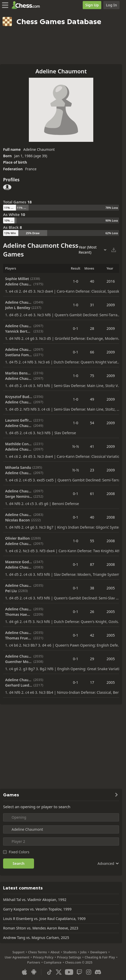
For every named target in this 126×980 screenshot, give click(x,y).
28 (92, 328)
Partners (34, 962)
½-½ (75, 446)
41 (92, 446)
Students (70, 952)
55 (92, 541)
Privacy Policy (43, 957)
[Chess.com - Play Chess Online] (27, 5)
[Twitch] (79, 972)
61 (92, 494)
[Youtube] (69, 972)
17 (92, 682)
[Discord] (98, 972)
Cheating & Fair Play (100, 957)
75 (92, 376)
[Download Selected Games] (114, 250)
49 (92, 399)
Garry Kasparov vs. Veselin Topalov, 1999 (37, 909)
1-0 (76, 281)
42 (92, 635)
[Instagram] (89, 972)
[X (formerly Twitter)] (59, 972)
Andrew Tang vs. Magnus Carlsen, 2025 (36, 938)
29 (92, 659)
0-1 (76, 328)
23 (92, 470)
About (55, 952)
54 (92, 423)
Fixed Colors (19, 852)
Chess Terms (37, 952)
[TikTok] (49, 972)
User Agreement (17, 957)
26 (92, 612)
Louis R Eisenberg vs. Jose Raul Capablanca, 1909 (44, 919)
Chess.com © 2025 (79, 962)
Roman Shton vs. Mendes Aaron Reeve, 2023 (41, 928)
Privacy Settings (69, 957)
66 (92, 352)
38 (92, 588)
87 (92, 564)
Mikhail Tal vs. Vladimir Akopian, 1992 (35, 900)
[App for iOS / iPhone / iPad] (24, 972)
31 (92, 305)
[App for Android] (34, 972)
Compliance (53, 962)
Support (18, 952)
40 (92, 281)
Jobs (84, 952)
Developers (99, 952)
